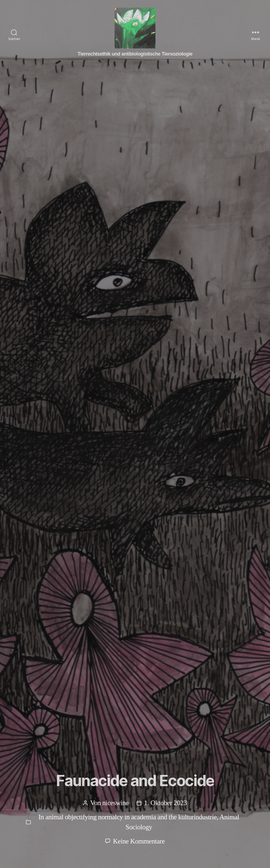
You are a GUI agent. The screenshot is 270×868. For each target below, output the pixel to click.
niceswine (115, 803)
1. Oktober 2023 (165, 803)
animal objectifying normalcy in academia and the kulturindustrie (131, 817)
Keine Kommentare (139, 841)
